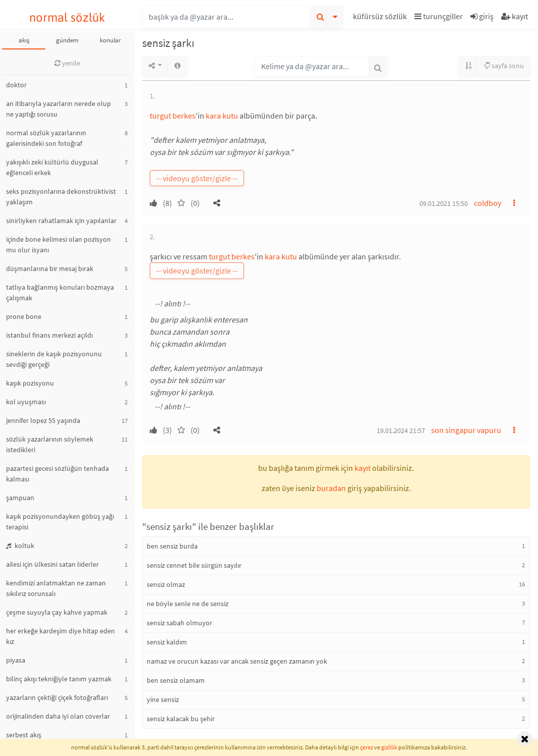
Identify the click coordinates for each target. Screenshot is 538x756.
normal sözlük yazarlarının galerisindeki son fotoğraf (46, 138)
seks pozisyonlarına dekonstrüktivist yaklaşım (61, 197)
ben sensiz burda (172, 546)
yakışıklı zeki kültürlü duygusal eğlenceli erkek (52, 167)
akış (24, 40)
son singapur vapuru (466, 430)
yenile (67, 63)
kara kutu (222, 116)
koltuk (20, 546)
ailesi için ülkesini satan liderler (52, 564)
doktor (16, 85)
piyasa (16, 660)
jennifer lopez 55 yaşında (43, 420)
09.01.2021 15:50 (444, 203)
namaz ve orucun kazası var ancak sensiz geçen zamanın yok (237, 661)
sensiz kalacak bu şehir (181, 719)
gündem (67, 40)
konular (110, 40)
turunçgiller (439, 16)
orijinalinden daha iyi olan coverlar (58, 716)
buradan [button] (331, 488)
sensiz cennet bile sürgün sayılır (194, 565)
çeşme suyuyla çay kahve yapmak (57, 612)
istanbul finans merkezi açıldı (49, 335)
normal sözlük (67, 17)
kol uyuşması (26, 402)
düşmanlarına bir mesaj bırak (50, 268)
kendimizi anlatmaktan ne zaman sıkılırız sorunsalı (56, 588)
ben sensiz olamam (176, 680)
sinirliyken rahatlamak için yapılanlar (61, 221)
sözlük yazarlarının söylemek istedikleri (50, 444)
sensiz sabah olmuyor (180, 623)
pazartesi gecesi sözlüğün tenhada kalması (57, 474)
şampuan (20, 498)
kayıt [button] (363, 468)
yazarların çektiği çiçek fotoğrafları (57, 697)
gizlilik (389, 747)
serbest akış (24, 735)
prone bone (24, 316)
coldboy (488, 203)
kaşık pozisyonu (30, 383)
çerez (367, 747)
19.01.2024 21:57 (401, 430)
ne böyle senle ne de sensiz (188, 604)
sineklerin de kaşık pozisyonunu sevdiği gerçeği (54, 359)
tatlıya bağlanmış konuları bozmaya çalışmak (60, 292)
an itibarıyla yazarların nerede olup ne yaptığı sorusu (58, 109)
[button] (381, 18)
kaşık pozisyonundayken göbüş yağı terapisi (60, 522)
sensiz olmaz (166, 584)
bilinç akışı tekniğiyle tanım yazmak (59, 679)
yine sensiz (163, 699)
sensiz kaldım (167, 642)
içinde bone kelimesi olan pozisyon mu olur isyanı (58, 245)
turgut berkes (173, 116)
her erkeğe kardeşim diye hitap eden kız (61, 636)
